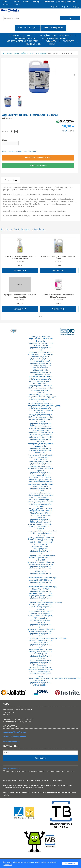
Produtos (26, 2)
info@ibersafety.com (11, 741)
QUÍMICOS (24, 53)
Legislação (71, 2)
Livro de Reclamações (12, 769)
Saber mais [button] (8, 865)
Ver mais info (21, 270)
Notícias (6, 4)
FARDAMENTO (14, 35)
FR (73, 7)
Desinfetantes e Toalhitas (38, 53)
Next (74, 78)
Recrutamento (49, 2)
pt (78, 7)
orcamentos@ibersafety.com (15, 732)
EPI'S (29, 35)
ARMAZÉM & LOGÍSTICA (25, 38)
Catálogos (37, 2)
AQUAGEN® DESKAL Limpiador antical (60, 53)
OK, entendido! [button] (70, 863)
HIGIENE (51, 44)
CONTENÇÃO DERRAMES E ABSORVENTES (55, 35)
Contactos (17, 4)
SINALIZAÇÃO (69, 41)
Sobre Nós (5, 2)
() (54, 28)
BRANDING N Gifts (34, 44)
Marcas (61, 2)
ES (67, 7)
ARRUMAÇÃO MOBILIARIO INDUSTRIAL (23, 41)
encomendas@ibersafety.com (15, 737)
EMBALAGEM (51, 41)
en (62, 7)
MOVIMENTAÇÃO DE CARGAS (54, 38)
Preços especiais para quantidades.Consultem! (19, 151)
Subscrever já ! (41, 758)
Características (11, 180)
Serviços (16, 2)
